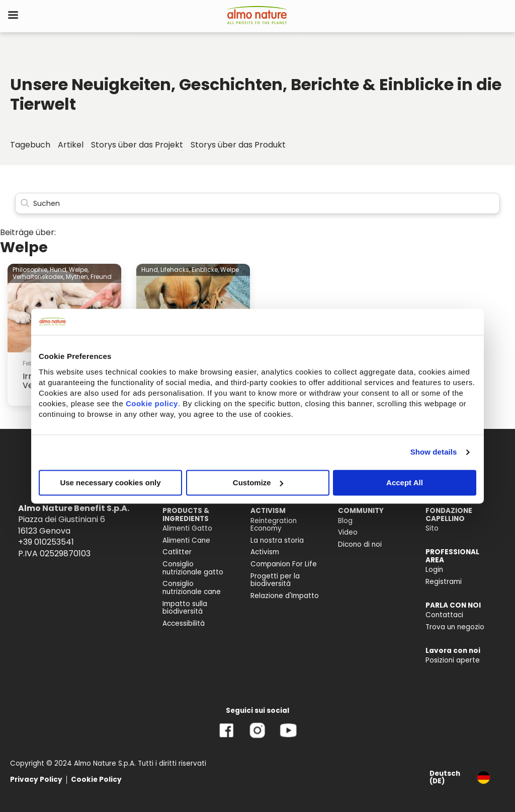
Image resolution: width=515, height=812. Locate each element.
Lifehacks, (175, 270)
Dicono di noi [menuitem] (360, 544)
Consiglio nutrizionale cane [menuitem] (192, 588)
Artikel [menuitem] (71, 145)
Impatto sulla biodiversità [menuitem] (185, 608)
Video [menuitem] (348, 532)
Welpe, (79, 270)
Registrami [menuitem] (444, 582)
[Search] (257, 204)
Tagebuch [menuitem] (30, 145)
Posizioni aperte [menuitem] (453, 660)
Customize (258, 483)
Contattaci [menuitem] (444, 615)
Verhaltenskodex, (38, 277)
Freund (101, 277)
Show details (434, 452)
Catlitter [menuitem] (177, 552)
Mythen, (77, 277)
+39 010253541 (46, 542)
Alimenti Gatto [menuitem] (187, 528)
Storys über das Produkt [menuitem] (238, 145)
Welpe (230, 270)
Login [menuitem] (434, 570)
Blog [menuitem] (345, 521)
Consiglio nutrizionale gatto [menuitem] (193, 568)
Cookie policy (152, 403)
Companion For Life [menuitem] (284, 564)
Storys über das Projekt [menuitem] (137, 145)
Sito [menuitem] (432, 528)
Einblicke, (205, 270)
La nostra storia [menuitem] (277, 540)
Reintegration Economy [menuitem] (274, 525)
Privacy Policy (36, 780)
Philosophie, (30, 270)
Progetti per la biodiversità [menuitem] (275, 580)
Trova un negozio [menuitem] (455, 627)
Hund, (59, 270)
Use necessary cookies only (110, 483)
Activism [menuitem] (265, 552)
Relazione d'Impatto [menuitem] (285, 596)
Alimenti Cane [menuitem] (186, 540)
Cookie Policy (96, 780)
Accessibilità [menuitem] (184, 623)
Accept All (405, 483)
